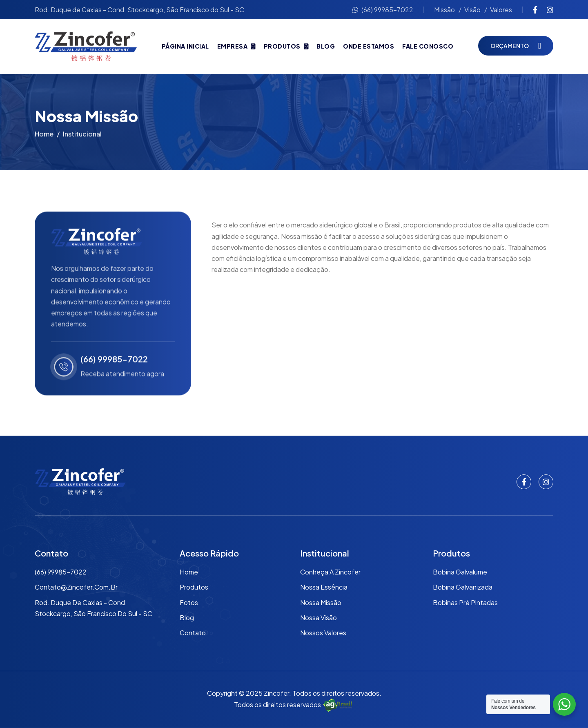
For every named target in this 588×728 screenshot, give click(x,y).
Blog (326, 46)
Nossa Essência (324, 587)
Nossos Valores (323, 633)
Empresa (233, 46)
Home (44, 136)
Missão (444, 10)
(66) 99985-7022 (383, 10)
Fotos (189, 602)
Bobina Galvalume (460, 572)
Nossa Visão (318, 618)
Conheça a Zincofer (330, 572)
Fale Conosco (428, 46)
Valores (501, 10)
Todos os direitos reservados (294, 705)
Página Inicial (185, 46)
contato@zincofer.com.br (76, 587)
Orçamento (510, 46)
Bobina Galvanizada (463, 587)
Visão (472, 10)
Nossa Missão (321, 602)
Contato (193, 633)
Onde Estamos (369, 46)
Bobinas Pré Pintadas (465, 602)
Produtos (282, 46)
